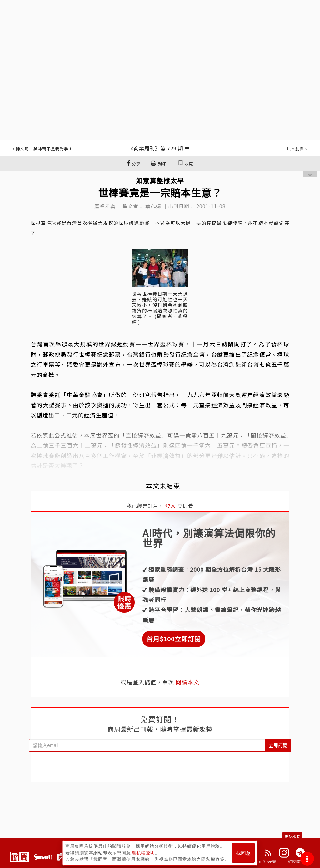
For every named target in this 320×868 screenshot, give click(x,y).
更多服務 (292, 836)
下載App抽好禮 (261, 861)
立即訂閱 (278, 745)
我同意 (243, 853)
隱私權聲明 (143, 853)
